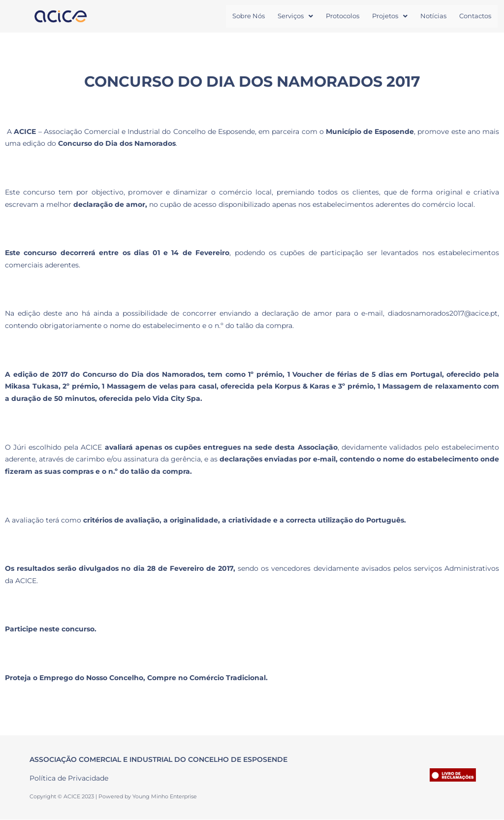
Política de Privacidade (69, 779)
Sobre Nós (249, 16)
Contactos (475, 16)
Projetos (390, 16)
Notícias (433, 16)
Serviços (295, 16)
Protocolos (343, 16)
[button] (295, 16)
